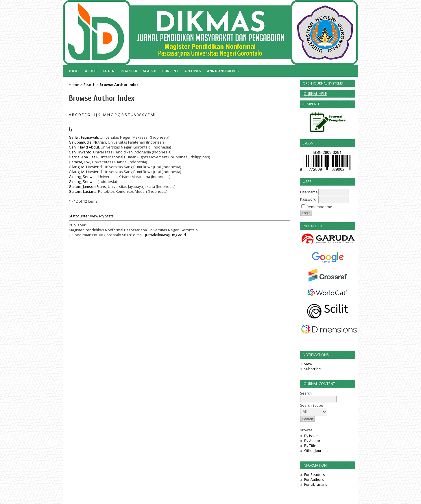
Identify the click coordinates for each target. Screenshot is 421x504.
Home (74, 71)
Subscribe (313, 369)
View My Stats (102, 216)
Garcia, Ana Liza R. (84, 157)
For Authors (314, 480)
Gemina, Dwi (80, 162)
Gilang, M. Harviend (85, 167)
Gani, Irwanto (80, 152)
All (153, 115)
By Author (312, 441)
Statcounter (79, 216)
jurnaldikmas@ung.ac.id (166, 235)
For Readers (314, 475)
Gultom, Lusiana (83, 191)
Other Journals (316, 451)
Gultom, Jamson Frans (87, 187)
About (91, 71)
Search (150, 71)
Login (109, 71)
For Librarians (316, 484)
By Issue (311, 436)
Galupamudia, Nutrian (87, 142)
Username (309, 192)
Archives (193, 71)
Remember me (320, 207)
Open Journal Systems (323, 83)
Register (129, 71)
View (308, 364)
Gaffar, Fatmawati (83, 137)
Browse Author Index (119, 85)
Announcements (223, 71)
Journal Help (315, 94)
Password (308, 199)
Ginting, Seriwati (83, 177)
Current (170, 71)
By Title (310, 446)
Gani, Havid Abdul (84, 147)
